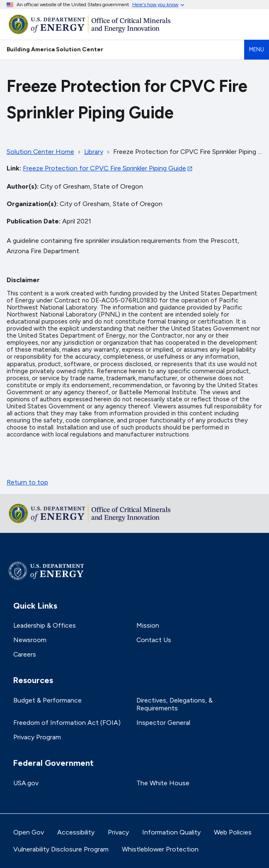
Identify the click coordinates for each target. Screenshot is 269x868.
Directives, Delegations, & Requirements (174, 704)
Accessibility (76, 832)
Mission (148, 625)
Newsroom (30, 640)
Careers (25, 654)
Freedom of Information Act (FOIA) (67, 723)
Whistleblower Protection (160, 849)
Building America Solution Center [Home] (55, 49)
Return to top (27, 482)
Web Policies (233, 832)
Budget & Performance (47, 700)
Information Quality (171, 832)
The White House (163, 783)
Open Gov (29, 832)
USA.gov (26, 783)
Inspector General (163, 723)
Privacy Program (37, 737)
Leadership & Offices (45, 625)
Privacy (118, 832)
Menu (257, 49)
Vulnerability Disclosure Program (61, 849)
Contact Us (154, 640)
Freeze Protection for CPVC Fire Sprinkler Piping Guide (104, 168)
